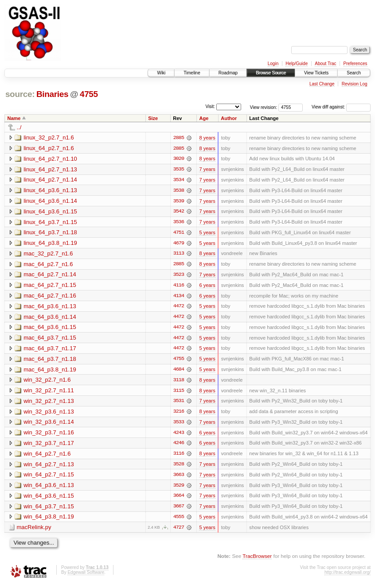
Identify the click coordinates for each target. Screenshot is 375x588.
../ (19, 127)
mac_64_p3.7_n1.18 (50, 361)
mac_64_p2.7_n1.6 (48, 265)
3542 (179, 212)
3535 (179, 170)
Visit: (210, 106)
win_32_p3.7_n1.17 (49, 446)
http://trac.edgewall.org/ (348, 576)
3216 (179, 414)
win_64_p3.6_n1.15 (49, 499)
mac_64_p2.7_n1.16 (50, 297)
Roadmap (228, 73)
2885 (179, 138)
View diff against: (341, 107)
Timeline (192, 73)
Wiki (161, 73)
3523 (179, 276)
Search (354, 73)
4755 (89, 94)
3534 (179, 180)
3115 (179, 393)
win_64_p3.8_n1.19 (49, 520)
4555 (179, 520)
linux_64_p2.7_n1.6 (49, 148)
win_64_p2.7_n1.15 (49, 478)
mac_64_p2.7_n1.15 (50, 286)
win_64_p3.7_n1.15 (49, 509)
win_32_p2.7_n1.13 (49, 403)
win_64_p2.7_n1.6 (47, 456)
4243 (179, 435)
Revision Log (355, 84)
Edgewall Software (86, 576)
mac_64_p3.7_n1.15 (50, 339)
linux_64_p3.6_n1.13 (50, 191)
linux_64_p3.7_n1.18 (50, 233)
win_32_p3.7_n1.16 (49, 435)
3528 (179, 467)
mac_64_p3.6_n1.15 (50, 329)
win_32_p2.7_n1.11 (49, 393)
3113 (179, 255)
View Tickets (316, 73)
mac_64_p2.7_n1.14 (50, 276)
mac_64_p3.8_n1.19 (50, 371)
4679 (179, 244)
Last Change (322, 84)
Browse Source (271, 73)
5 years (207, 233)
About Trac (325, 64)
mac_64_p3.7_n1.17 (50, 350)
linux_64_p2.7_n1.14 (50, 180)
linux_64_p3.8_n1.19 (50, 244)
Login (273, 64)
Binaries (52, 94)
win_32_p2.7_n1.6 (47, 382)
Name (14, 118)
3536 (179, 223)
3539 (179, 201)
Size (153, 118)
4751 (179, 233)
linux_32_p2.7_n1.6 (49, 137)
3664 (179, 499)
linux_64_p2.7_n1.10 (50, 159)
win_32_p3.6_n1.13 (49, 414)
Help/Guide (297, 64)
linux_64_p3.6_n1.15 (50, 212)
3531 (179, 403)
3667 (179, 510)
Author (229, 118)
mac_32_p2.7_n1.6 (48, 254)
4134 (179, 297)
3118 (179, 382)
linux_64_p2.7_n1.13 (50, 169)
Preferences (355, 64)
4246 (179, 446)
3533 (179, 425)
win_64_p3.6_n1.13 (49, 488)
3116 (179, 456)
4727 (179, 531)
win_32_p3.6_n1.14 (49, 424)
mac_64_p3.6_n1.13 (50, 308)
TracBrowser (257, 559)
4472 (179, 308)
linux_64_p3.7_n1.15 (50, 222)
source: (20, 94)
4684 (179, 371)
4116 (179, 286)
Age (204, 118)
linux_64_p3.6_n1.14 (50, 201)
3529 (179, 488)
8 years (207, 138)
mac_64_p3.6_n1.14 (50, 318)
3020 (179, 159)
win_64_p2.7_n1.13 (49, 467)
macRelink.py (34, 531)
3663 (179, 478)
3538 (179, 191)
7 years (207, 170)
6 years (207, 286)
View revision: (264, 107)
